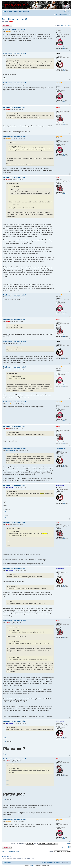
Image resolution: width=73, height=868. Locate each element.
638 (64, 503)
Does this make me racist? (15, 19)
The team (44, 862)
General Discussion (24, 12)
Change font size (68, 11)
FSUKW (8, 56)
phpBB (31, 866)
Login (68, 15)
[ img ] (5, 511)
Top (69, 51)
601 (64, 48)
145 (63, 465)
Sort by (40, 844)
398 (64, 70)
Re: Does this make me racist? (15, 54)
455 (63, 47)
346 (63, 502)
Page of (64, 25)
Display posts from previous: (23, 844)
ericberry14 (9, 32)
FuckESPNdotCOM (10, 451)
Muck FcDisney (10, 488)
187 (64, 467)
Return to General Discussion (11, 851)
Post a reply (7, 25)
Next (68, 844)
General (15, 12)
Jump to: (51, 851)
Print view (65, 11)
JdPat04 (11, 22)
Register (62, 15)
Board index (8, 12)
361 (64, 124)
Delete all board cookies (53, 862)
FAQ (57, 15)
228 (63, 69)
